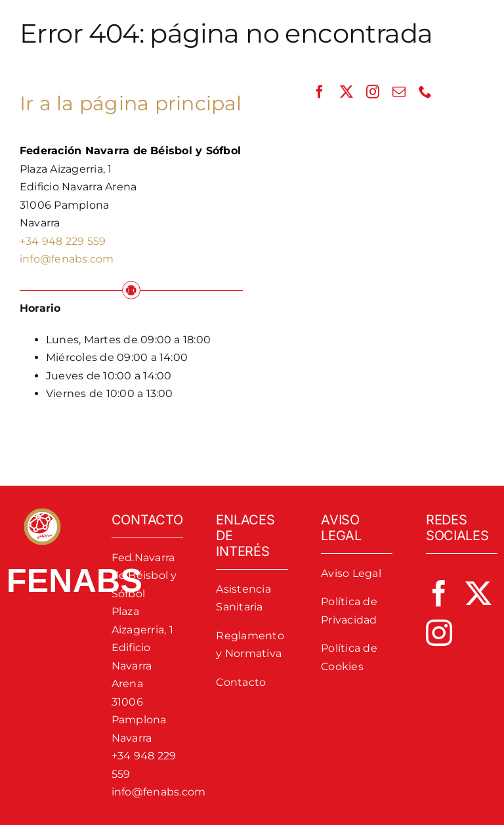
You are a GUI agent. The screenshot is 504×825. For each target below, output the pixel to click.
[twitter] (346, 92)
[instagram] (373, 92)
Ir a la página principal (131, 103)
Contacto (241, 682)
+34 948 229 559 (63, 241)
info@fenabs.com (67, 259)
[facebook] (320, 92)
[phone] (425, 92)
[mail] (399, 92)
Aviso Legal (351, 573)
